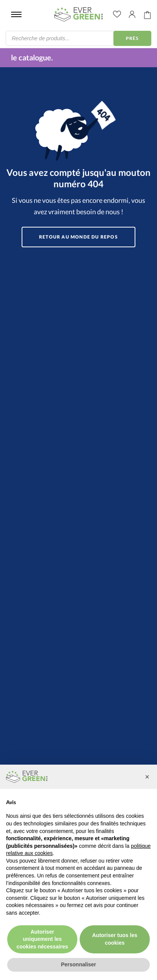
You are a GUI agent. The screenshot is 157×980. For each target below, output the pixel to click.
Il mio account (132, 14)
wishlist (117, 14)
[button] (147, 777)
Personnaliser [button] (79, 964)
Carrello (148, 14)
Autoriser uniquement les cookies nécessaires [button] (42, 939)
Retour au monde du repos (78, 237)
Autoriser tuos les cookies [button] (115, 939)
